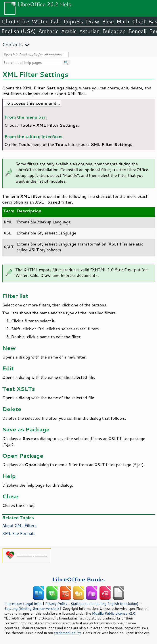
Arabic (69, 31)
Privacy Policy (56, 604)
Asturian (89, 31)
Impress (74, 21)
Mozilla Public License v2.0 (114, 613)
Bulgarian (114, 31)
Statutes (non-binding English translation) (104, 604)
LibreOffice (15, 21)
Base (108, 21)
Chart (139, 21)
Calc (56, 21)
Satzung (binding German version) (32, 608)
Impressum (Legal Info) (23, 604)
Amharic (48, 31)
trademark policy (67, 633)
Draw (92, 21)
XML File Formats (19, 533)
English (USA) (19, 31)
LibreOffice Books (78, 579)
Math (123, 21)
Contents (12, 44)
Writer (40, 21)
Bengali (137, 31)
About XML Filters (19, 525)
